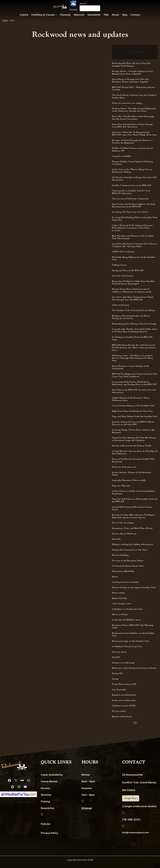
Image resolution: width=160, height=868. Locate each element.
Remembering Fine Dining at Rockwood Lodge (134, 324)
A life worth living (120, 305)
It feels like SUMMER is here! (126, 620)
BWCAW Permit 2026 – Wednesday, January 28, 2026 (133, 89)
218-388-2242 (131, 820)
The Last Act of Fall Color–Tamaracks (130, 199)
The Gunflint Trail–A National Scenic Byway (133, 310)
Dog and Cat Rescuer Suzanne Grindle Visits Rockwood (133, 460)
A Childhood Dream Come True (127, 646)
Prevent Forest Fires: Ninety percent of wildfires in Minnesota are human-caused (132, 290)
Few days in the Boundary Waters (128, 561)
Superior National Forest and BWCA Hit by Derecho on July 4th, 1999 (133, 423)
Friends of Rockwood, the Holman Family (132, 446)
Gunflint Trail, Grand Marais (139, 782)
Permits (46, 788)
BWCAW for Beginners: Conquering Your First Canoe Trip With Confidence (135, 375)
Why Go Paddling (120, 555)
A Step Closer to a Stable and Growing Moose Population (134, 492)
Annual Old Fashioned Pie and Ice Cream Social (132, 508)
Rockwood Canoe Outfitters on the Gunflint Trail (133, 634)
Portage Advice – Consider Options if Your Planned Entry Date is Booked (132, 73)
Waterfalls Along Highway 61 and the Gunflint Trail (134, 258)
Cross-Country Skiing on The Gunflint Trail (133, 406)
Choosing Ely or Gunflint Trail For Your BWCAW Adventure (131, 192)
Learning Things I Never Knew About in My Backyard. (133, 431)
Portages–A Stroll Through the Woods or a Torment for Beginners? (132, 142)
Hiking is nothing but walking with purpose (132, 544)
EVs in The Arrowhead (123, 523)
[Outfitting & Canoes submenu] (56, 15)
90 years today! (119, 711)
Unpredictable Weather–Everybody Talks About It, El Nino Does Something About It (135, 330)
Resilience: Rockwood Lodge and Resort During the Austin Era (131, 317)
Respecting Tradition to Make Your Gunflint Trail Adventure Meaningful (133, 283)
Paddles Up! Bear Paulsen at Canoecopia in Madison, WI (132, 149)
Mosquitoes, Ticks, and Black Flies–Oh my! (132, 528)
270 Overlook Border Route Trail (128, 566)
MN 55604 (129, 790)
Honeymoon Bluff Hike (123, 571)
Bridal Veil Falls (119, 598)
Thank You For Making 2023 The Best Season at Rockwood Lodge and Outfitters (134, 439)
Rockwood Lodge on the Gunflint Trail (130, 641)
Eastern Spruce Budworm (124, 534)
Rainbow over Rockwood (124, 695)
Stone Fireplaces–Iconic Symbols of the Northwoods (131, 367)
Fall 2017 (116, 657)
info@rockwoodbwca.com (135, 832)
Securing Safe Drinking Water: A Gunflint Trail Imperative (134, 219)
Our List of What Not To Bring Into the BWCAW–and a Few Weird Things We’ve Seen (134, 134)
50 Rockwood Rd (132, 775)
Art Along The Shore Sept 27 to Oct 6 (130, 212)
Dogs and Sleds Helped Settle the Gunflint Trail (135, 416)
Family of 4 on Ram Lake (124, 700)
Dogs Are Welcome (121, 486)
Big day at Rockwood (122, 716)
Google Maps (131, 798)
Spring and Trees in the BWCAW (128, 270)
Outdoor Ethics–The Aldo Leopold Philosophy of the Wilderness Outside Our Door (134, 110)
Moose (115, 577)
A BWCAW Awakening (123, 252)
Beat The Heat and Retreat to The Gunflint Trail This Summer (133, 237)
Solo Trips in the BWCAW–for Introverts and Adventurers (134, 391)
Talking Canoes (119, 265)
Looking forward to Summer (125, 582)
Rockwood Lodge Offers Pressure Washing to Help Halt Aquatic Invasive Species (133, 516)
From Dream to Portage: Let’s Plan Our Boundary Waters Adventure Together (130, 81)
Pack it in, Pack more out (124, 467)
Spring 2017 (117, 673)
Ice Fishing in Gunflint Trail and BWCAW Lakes (132, 338)
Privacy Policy (49, 833)
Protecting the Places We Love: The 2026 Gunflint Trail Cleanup (131, 65)
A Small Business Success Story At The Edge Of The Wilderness (135, 452)
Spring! (115, 679)
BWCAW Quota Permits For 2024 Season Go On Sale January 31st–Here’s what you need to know (134, 348)
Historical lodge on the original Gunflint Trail (134, 588)
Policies (46, 824)
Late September (119, 690)
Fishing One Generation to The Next (130, 550)
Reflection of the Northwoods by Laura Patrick (134, 668)
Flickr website (118, 593)
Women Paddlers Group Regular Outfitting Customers (132, 163)
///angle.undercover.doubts (139, 806)
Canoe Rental (49, 781)
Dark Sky (116, 539)
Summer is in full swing (123, 663)
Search (83, 3)
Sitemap (87, 808)
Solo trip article (119, 652)
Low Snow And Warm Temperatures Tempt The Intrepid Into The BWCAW (133, 298)
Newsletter (48, 808)
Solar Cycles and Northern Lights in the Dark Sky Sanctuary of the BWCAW (134, 205)
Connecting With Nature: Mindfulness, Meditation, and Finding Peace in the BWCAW (134, 383)
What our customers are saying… (128, 103)
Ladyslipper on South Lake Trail (127, 609)
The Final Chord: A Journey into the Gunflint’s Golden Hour (134, 96)
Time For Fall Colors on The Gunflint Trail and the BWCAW (135, 500)
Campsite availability (122, 156)
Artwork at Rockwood (122, 276)
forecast (73, 9)
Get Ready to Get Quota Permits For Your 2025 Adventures (135, 179)
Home (5, 20)
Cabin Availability (52, 775)
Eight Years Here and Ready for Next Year (132, 411)
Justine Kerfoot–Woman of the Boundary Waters (132, 474)
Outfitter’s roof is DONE (124, 706)
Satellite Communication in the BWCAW (132, 185)
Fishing (45, 802)
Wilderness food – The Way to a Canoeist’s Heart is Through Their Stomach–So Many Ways (132, 358)
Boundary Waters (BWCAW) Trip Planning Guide (132, 627)
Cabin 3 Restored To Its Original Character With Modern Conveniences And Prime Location (132, 228)
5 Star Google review (122, 604)
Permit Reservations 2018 (124, 684)
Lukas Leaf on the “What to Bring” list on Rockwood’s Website (132, 171)
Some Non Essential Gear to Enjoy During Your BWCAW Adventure (132, 126)
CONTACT (134, 762)
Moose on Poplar (120, 614)
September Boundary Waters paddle (129, 480)
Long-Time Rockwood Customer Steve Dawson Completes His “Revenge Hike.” (134, 245)
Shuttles (46, 795)
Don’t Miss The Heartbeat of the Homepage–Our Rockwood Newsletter (133, 118)
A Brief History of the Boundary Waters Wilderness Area (131, 399)
